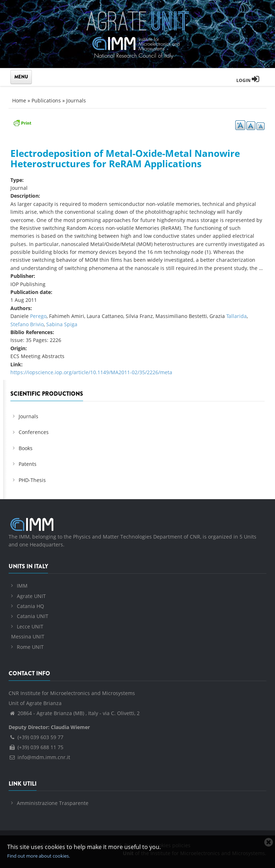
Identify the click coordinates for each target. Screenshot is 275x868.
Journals (76, 100)
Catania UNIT (33, 616)
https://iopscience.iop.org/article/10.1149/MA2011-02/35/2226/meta (91, 372)
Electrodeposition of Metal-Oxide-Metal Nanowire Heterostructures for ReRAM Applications (125, 158)
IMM (22, 586)
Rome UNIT (30, 647)
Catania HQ (30, 606)
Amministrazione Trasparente (53, 803)
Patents (28, 464)
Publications (46, 100)
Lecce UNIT (30, 626)
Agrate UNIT (31, 596)
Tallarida (237, 316)
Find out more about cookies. (38, 856)
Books (26, 448)
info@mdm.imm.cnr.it (39, 757)
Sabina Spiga (62, 324)
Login (248, 80)
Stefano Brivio (27, 324)
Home (19, 100)
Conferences (34, 432)
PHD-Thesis (32, 480)
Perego (38, 316)
